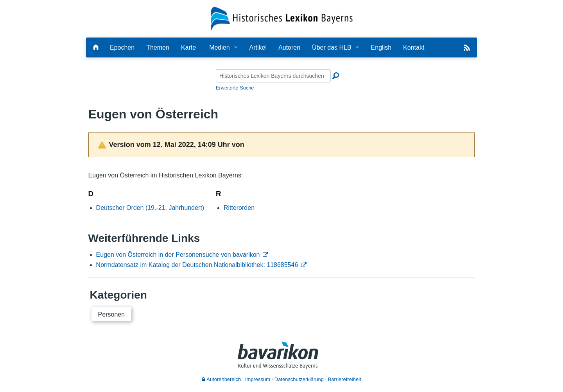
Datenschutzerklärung (299, 379)
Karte (188, 47)
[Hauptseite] (96, 47)
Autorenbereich (221, 379)
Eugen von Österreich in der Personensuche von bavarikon (178, 255)
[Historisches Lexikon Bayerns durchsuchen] (273, 76)
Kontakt (414, 47)
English (381, 47)
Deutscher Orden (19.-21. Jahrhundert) (150, 208)
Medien (219, 47)
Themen (158, 47)
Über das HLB (332, 47)
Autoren (289, 47)
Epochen (122, 47)
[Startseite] (282, 18)
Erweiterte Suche (235, 88)
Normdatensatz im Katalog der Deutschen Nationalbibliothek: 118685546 (197, 265)
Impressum (258, 379)
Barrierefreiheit (345, 379)
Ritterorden (239, 208)
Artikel (258, 47)
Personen (112, 314)
